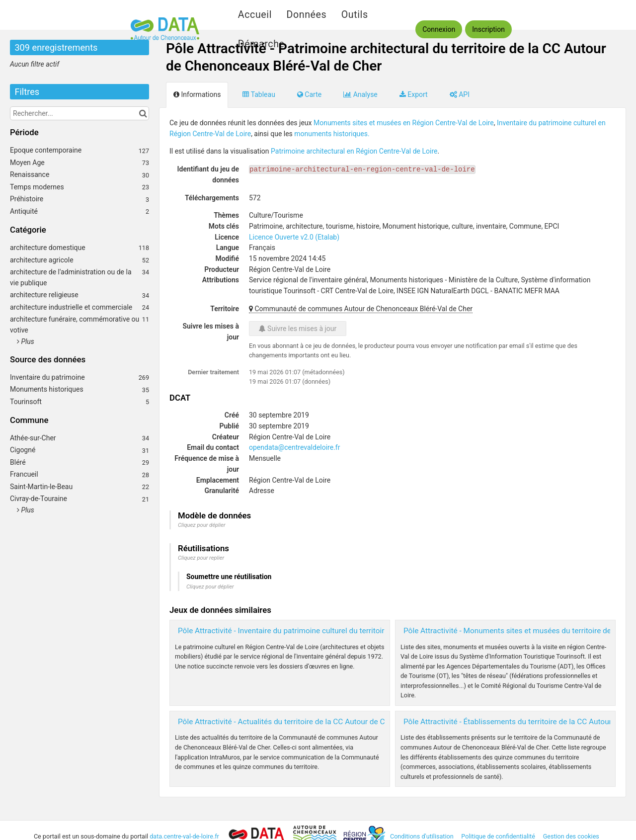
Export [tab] (414, 94)
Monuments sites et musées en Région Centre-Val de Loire (404, 123)
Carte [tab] (309, 94)
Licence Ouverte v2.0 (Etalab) (294, 237)
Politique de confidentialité (499, 836)
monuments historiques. (332, 134)
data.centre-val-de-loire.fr (185, 836)
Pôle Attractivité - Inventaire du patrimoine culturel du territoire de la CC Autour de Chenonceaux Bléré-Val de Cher (370, 631)
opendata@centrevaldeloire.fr (294, 447)
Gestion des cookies (571, 836)
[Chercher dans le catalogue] (143, 113)
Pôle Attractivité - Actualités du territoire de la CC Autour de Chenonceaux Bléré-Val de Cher (332, 722)
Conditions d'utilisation (423, 836)
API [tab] (460, 94)
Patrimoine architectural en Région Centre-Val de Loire (354, 151)
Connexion (439, 29)
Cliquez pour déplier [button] (202, 525)
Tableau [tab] (259, 94)
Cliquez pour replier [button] (201, 558)
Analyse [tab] (360, 94)
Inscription (488, 29)
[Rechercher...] (79, 113)
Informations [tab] (197, 94)
